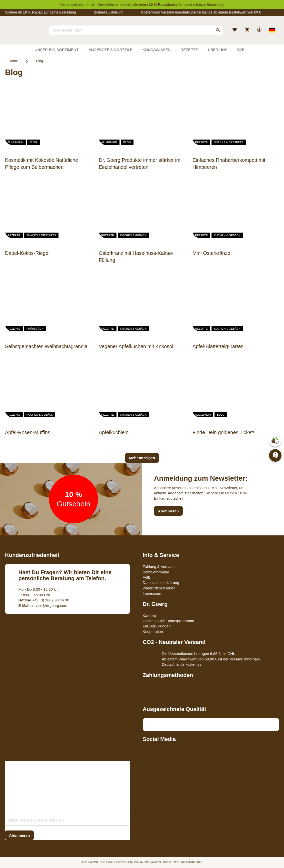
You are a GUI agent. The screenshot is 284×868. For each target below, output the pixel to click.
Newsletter (106, 5)
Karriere (149, 616)
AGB (147, 577)
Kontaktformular (156, 572)
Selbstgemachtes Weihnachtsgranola (46, 346)
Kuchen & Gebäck (133, 235)
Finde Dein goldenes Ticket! (223, 432)
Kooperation (153, 632)
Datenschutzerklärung (161, 583)
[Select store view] (272, 30)
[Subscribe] (19, 835)
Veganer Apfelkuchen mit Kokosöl (136, 346)
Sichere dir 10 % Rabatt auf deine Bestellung (40, 12)
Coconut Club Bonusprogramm (168, 621)
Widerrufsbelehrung (159, 588)
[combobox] (136, 30)
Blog (33, 142)
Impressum (152, 593)
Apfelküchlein (114, 432)
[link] (260, 30)
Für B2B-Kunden (157, 626)
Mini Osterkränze (211, 253)
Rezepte (201, 142)
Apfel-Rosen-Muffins (28, 432)
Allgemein (15, 142)
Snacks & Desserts (229, 142)
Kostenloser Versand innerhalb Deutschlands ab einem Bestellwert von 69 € (201, 12)
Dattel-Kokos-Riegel (27, 253)
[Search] (218, 30)
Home (13, 61)
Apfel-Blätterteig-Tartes (218, 346)
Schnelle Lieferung (108, 12)
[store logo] (24, 35)
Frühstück (35, 329)
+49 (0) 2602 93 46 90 (44, 600)
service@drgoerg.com (43, 606)
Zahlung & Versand (159, 567)
